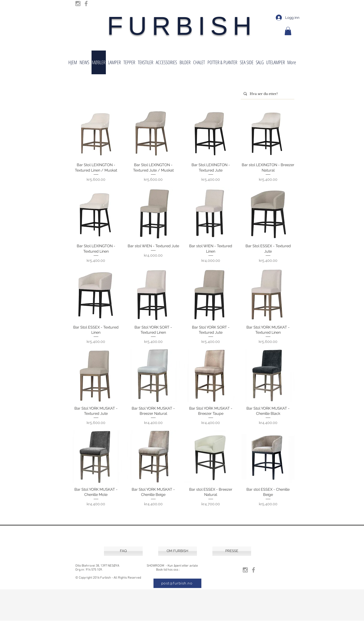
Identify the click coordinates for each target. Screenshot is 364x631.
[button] (288, 31)
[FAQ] (123, 551)
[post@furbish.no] (177, 583)
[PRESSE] (232, 551)
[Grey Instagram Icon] (78, 4)
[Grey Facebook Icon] (86, 4)
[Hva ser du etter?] (267, 94)
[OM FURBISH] (178, 551)
